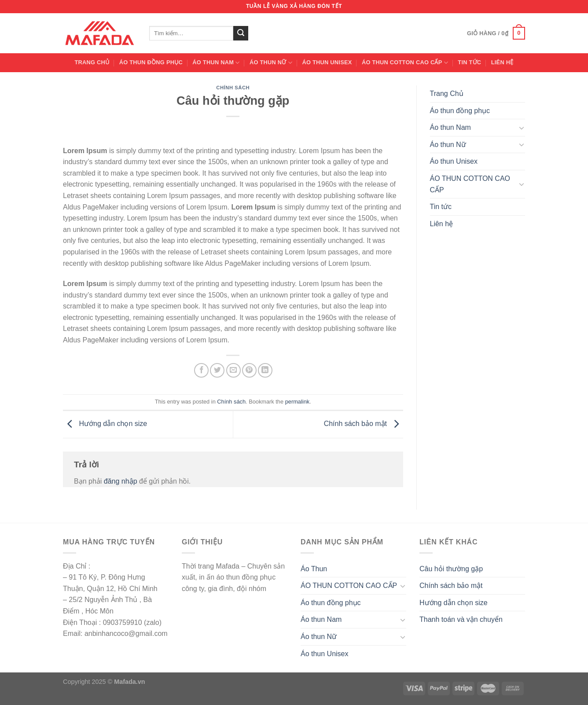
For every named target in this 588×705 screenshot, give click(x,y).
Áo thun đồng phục (151, 62)
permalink (297, 402)
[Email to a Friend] (233, 370)
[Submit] (241, 33)
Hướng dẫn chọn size (105, 424)
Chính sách (233, 88)
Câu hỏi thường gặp (451, 569)
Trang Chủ (92, 62)
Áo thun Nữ (271, 63)
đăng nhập (121, 481)
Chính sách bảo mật (364, 424)
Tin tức (469, 62)
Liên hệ (502, 62)
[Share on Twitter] (217, 370)
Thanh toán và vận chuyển (461, 619)
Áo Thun (314, 569)
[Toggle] (522, 128)
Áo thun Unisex (327, 62)
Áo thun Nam (216, 63)
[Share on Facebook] (201, 370)
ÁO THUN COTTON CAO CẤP (405, 63)
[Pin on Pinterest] (249, 370)
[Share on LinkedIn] (265, 370)
